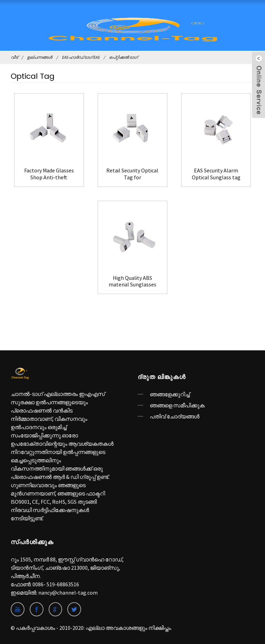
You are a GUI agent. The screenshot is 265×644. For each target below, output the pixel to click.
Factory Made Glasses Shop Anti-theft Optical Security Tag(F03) (49, 174)
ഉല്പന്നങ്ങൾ (40, 57)
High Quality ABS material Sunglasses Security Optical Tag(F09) (132, 281)
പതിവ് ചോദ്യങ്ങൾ (175, 416)
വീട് (14, 57)
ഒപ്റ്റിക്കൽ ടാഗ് (123, 57)
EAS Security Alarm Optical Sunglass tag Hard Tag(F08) (216, 174)
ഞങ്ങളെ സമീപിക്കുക (177, 405)
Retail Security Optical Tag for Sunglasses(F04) (132, 174)
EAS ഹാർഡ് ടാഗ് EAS (81, 57)
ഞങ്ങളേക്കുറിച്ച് (170, 394)
